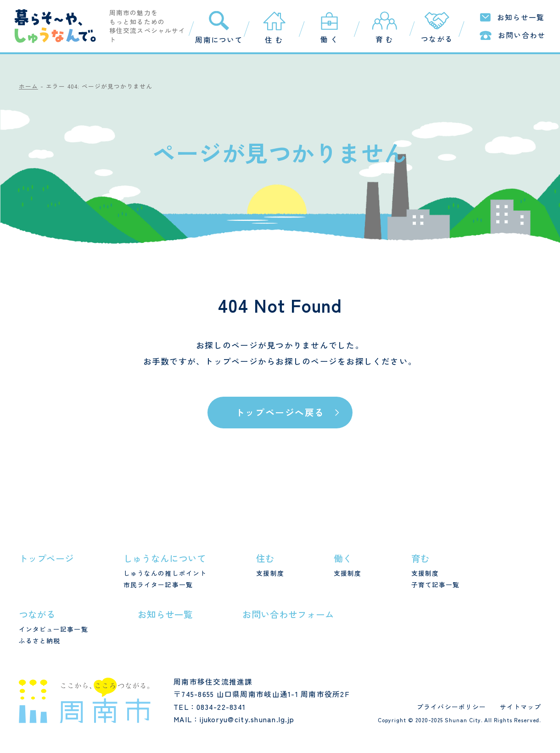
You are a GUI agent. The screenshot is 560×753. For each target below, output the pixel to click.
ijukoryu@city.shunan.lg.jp (247, 719)
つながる (37, 614)
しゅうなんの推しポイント (165, 573)
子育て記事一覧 (436, 584)
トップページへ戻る (280, 412)
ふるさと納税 (40, 641)
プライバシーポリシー (451, 707)
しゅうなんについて (165, 558)
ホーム (28, 86)
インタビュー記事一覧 (53, 629)
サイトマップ (521, 707)
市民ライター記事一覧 (158, 584)
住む (265, 558)
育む (420, 558)
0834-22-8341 (221, 707)
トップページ (231, 361)
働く (343, 558)
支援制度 (270, 573)
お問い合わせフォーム (288, 614)
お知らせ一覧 (165, 614)
